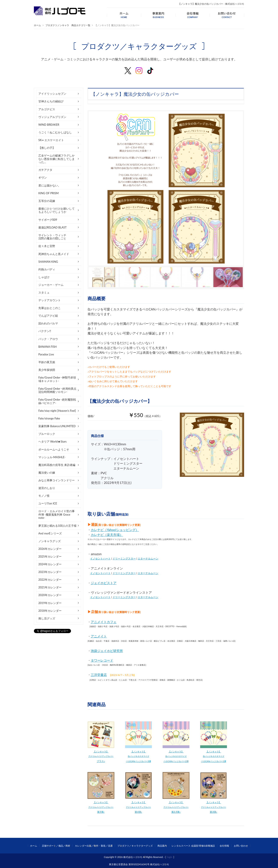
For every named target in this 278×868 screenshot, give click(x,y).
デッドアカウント (50, 300)
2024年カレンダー (50, 564)
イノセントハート (100, 559)
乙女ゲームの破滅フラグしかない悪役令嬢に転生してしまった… (57, 159)
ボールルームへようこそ (54, 449)
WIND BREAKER (49, 125)
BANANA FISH (48, 347)
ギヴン (43, 177)
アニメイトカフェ (104, 622)
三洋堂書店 (99, 675)
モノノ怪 (44, 496)
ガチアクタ (45, 170)
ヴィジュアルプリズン (52, 117)
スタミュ (44, 292)
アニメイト (99, 636)
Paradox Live (46, 354)
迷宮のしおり (47, 488)
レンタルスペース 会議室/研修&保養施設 (193, 846)
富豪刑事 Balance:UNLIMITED (57, 426)
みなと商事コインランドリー (57, 480)
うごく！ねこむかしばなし (55, 132)
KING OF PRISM (49, 193)
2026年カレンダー (50, 549)
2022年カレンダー (50, 580)
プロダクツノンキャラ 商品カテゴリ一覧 (68, 25)
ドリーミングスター (124, 559)
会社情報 (224, 846)
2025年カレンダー (50, 556)
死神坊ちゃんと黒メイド (54, 254)
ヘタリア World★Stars (53, 441)
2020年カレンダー (50, 595)
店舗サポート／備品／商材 (56, 846)
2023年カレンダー (50, 572)
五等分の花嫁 (47, 201)
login (170, 857)
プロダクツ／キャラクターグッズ (135, 846)
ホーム (37, 25)
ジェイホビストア (104, 583)
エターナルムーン (148, 559)
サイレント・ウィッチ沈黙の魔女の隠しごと (52, 237)
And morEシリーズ (50, 533)
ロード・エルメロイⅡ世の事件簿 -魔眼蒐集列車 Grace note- (57, 514)
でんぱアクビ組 (48, 316)
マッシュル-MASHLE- (52, 457)
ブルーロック (47, 434)
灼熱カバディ (47, 269)
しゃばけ (44, 277)
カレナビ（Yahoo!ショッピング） (115, 530)
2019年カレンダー (50, 603)
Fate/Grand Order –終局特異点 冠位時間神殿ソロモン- (57, 390)
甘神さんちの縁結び (51, 101)
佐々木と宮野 (47, 246)
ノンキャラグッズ (50, 541)
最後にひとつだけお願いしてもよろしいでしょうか (57, 210)
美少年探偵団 (47, 370)
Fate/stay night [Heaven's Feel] (57, 411)
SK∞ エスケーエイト (51, 140)
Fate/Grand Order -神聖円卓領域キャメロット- (57, 379)
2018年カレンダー (50, 611)
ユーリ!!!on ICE (48, 503)
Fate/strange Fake (49, 418)
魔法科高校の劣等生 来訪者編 (57, 465)
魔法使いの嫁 (47, 473)
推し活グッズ (47, 618)
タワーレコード (102, 660)
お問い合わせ (241, 846)
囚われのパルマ (48, 323)
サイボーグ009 (48, 220)
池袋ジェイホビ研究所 (107, 651)
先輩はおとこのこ (50, 308)
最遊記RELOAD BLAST (53, 227)
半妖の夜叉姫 (47, 362)
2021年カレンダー (50, 587)
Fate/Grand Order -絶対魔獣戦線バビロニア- (57, 401)
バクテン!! (45, 331)
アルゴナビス (47, 109)
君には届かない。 (50, 185)
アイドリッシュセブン (52, 94)
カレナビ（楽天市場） (107, 535)
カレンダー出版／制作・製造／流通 (94, 846)
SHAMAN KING (48, 262)
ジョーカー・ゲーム (51, 285)
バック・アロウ (48, 339)
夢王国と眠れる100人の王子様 (58, 526)
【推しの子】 (47, 148)
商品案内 (162, 846)
